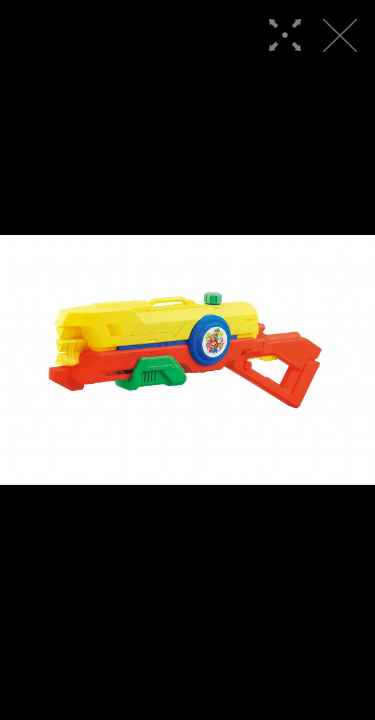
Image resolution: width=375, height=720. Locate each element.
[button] (23, 360)
